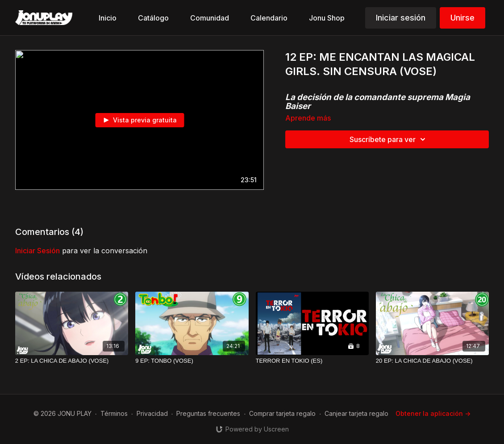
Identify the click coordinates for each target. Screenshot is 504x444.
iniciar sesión (37, 251)
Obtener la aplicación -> (433, 413)
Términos (114, 413)
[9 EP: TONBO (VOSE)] (192, 361)
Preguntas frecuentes (208, 413)
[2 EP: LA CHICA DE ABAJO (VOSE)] (72, 361)
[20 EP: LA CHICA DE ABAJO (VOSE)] (432, 361)
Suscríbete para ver (389, 139)
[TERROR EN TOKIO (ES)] (312, 361)
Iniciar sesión (401, 18)
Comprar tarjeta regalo (282, 413)
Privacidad (152, 413)
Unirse (462, 18)
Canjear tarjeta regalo (356, 413)
